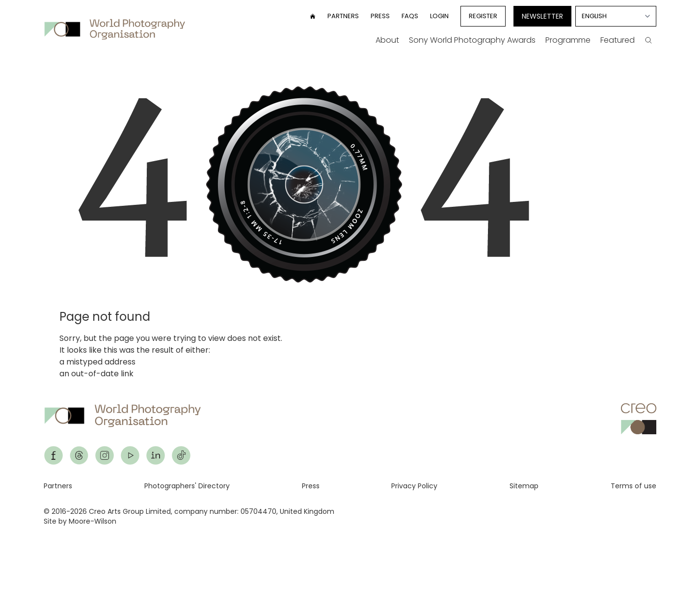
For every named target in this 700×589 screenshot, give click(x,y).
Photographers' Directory (187, 486)
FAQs (410, 16)
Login (439, 16)
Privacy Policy (414, 486)
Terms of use (633, 486)
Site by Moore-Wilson (80, 521)
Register (483, 16)
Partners (343, 16)
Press (380, 16)
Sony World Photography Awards (472, 40)
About (387, 40)
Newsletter (542, 16)
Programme (568, 40)
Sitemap (524, 486)
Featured (618, 40)
